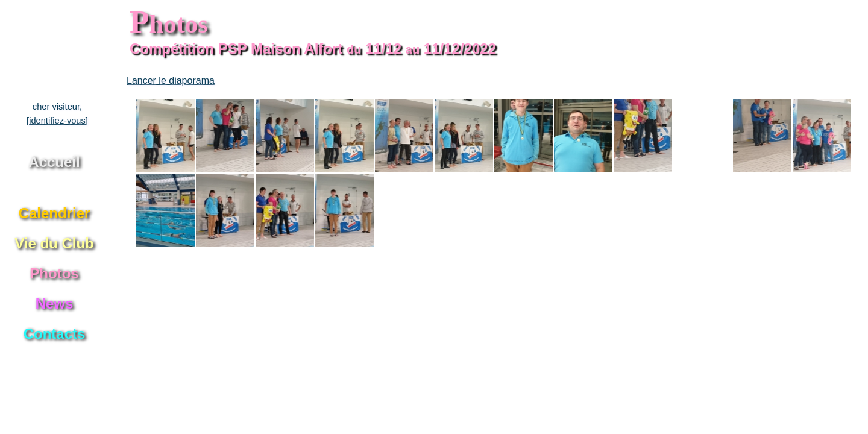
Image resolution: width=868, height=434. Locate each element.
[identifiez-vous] (57, 121)
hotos (169, 24)
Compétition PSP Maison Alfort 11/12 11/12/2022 (313, 49)
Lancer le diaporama (171, 80)
